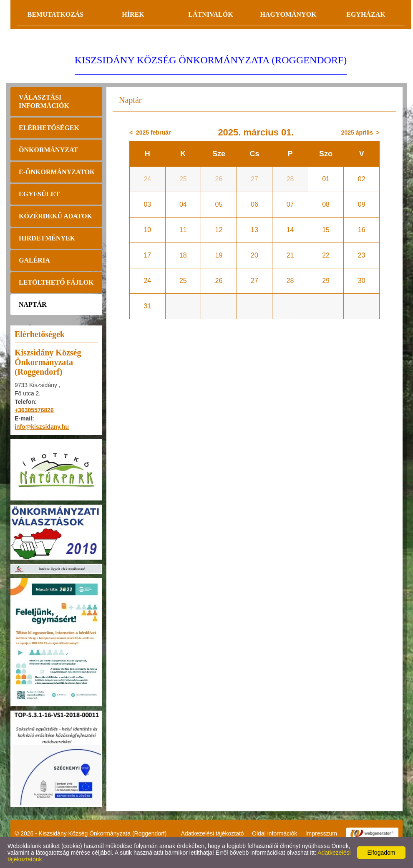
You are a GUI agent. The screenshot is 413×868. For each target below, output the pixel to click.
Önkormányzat (48, 150)
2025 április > (360, 133)
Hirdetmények (47, 238)
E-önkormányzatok (57, 172)
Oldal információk (274, 833)
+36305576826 (34, 410)
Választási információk (44, 101)
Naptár (33, 304)
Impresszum (321, 833)
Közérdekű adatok (55, 216)
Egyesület (39, 194)
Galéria (34, 260)
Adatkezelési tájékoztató (213, 833)
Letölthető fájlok (56, 282)
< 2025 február (150, 133)
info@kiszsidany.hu (42, 427)
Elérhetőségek (49, 128)
